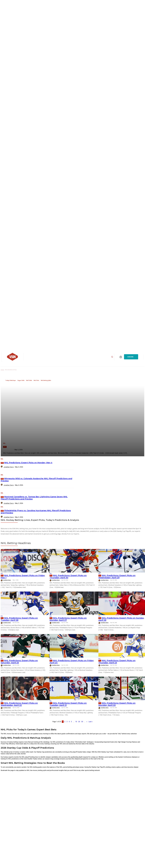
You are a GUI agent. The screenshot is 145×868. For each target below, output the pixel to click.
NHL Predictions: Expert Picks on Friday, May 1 (23, 576)
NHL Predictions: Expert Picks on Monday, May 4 (28, 463)
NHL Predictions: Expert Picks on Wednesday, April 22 (19, 704)
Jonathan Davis (9, 467)
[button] (112, 357)
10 (76, 722)
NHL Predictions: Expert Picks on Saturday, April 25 (19, 662)
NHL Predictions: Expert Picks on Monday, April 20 (117, 704)
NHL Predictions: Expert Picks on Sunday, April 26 (121, 619)
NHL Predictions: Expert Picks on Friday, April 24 (72, 662)
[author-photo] (2, 467)
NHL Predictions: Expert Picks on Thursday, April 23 (117, 662)
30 (82, 722)
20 (79, 722)
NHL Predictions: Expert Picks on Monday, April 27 (68, 619)
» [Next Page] (87, 722)
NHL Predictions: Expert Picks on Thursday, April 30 (68, 576)
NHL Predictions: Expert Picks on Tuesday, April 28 (19, 619)
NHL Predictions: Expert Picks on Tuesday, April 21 (68, 704)
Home (2, 370)
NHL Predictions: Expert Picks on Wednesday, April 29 (117, 576)
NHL (2, 459)
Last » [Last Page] (91, 722)
